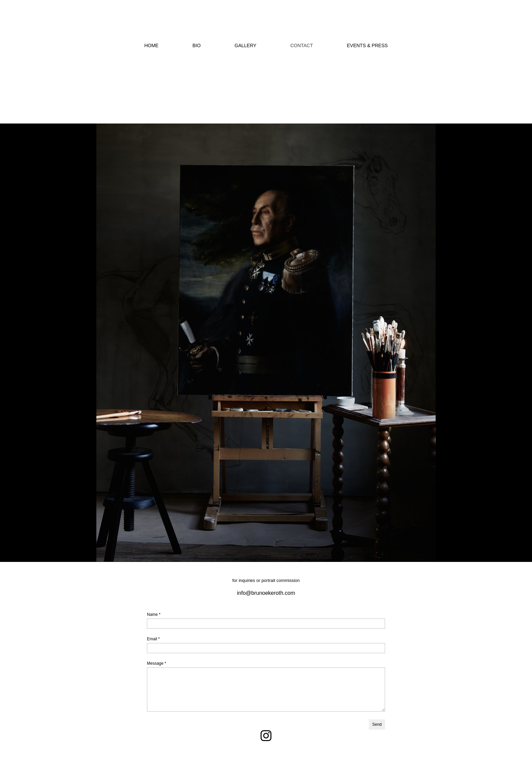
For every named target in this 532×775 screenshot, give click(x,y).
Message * (157, 663)
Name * (154, 615)
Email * (153, 639)
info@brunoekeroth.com (266, 593)
